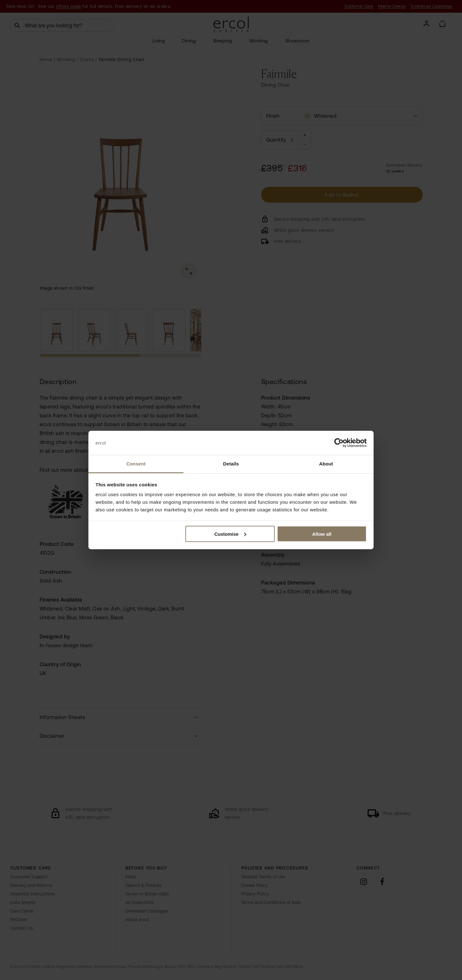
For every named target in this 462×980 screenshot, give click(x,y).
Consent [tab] (136, 464)
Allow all (322, 534)
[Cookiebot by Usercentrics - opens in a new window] (339, 443)
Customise (230, 534)
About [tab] (326, 464)
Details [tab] (231, 464)
